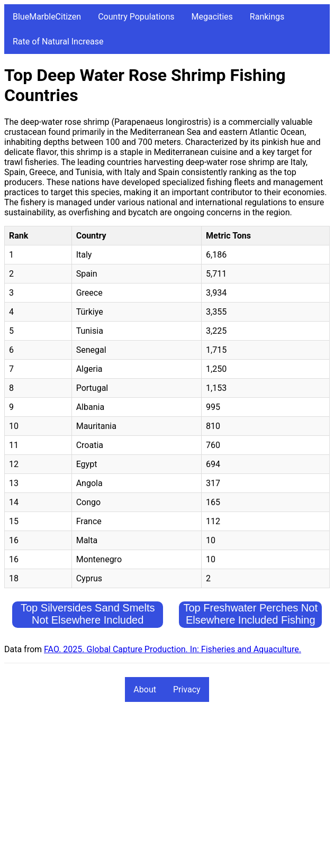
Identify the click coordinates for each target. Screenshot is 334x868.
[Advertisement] (167, 790)
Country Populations (136, 17)
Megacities (212, 17)
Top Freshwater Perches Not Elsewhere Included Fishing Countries (251, 620)
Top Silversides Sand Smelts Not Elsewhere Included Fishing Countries (88, 620)
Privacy (187, 689)
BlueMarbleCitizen (47, 17)
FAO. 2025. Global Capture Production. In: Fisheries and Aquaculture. (173, 649)
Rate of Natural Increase (58, 42)
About (145, 689)
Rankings (267, 17)
